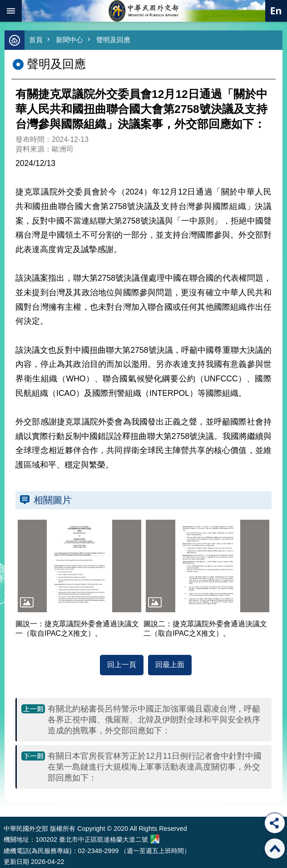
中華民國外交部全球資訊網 (143, 11)
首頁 (36, 40)
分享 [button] (275, 823)
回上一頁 (122, 665)
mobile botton (11, 11)
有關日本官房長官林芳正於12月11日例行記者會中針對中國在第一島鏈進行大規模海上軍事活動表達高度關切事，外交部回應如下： (155, 767)
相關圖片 (53, 500)
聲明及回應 (113, 40)
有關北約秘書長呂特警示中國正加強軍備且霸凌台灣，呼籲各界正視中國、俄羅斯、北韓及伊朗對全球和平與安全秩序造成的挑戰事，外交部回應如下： (154, 720)
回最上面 (170, 665)
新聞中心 (69, 40)
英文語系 (276, 11)
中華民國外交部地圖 (155, 839)
